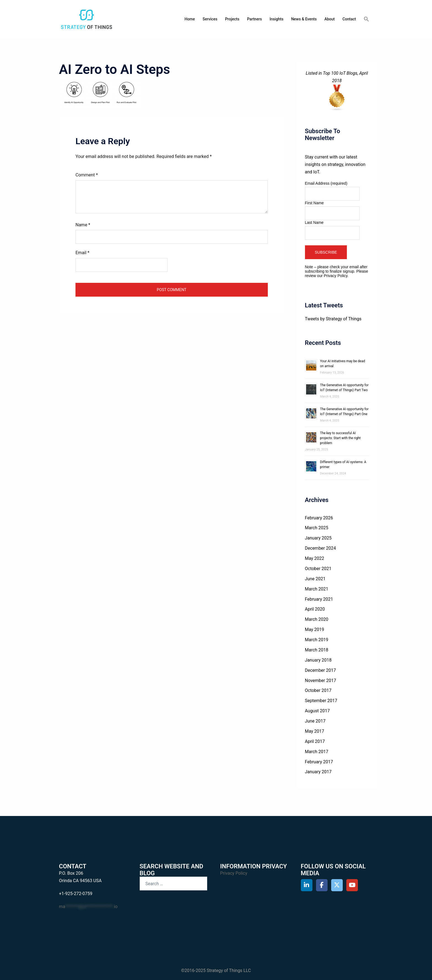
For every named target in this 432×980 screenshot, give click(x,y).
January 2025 (318, 538)
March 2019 (317, 640)
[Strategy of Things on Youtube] (352, 885)
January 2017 (318, 772)
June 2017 (315, 721)
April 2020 (315, 609)
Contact (349, 19)
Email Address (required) (326, 183)
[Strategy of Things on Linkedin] (307, 885)
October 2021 (318, 569)
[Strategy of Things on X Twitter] (337, 885)
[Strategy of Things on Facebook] (322, 885)
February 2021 (319, 599)
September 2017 (321, 701)
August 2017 (317, 711)
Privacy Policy (336, 276)
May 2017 (315, 731)
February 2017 (319, 762)
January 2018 (318, 660)
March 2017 (317, 752)
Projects (232, 19)
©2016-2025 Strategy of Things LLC (216, 970)
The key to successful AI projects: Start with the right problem (340, 438)
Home (190, 19)
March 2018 (317, 650)
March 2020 (317, 619)
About (330, 19)
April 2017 (315, 741)
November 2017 (321, 680)
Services (210, 19)
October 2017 (318, 690)
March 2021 (317, 589)
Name (83, 225)
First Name (314, 203)
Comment (87, 175)
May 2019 (315, 629)
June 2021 (315, 579)
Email (82, 253)
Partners (255, 19)
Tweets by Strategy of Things (333, 319)
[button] (366, 19)
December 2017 (321, 670)
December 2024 (321, 548)
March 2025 (317, 528)
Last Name (314, 222)
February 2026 (319, 518)
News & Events (304, 19)
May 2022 (315, 558)
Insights (277, 19)
